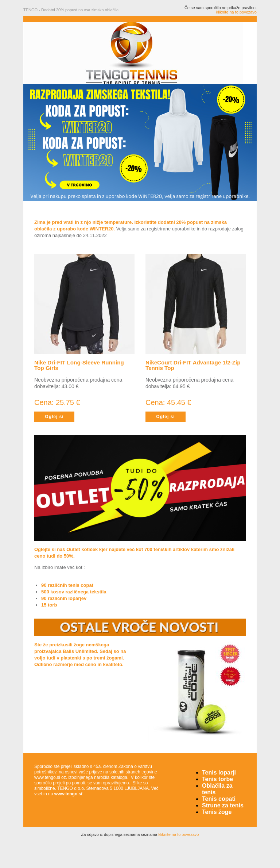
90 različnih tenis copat (67, 585)
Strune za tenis (223, 805)
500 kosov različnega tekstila (74, 592)
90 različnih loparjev (64, 598)
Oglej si (54, 417)
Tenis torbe (217, 779)
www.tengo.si (68, 794)
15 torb (49, 605)
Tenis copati (219, 799)
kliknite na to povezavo (236, 12)
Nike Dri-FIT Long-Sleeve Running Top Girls (79, 365)
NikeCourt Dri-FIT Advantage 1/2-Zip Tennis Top (193, 365)
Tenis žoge (217, 812)
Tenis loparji (219, 773)
